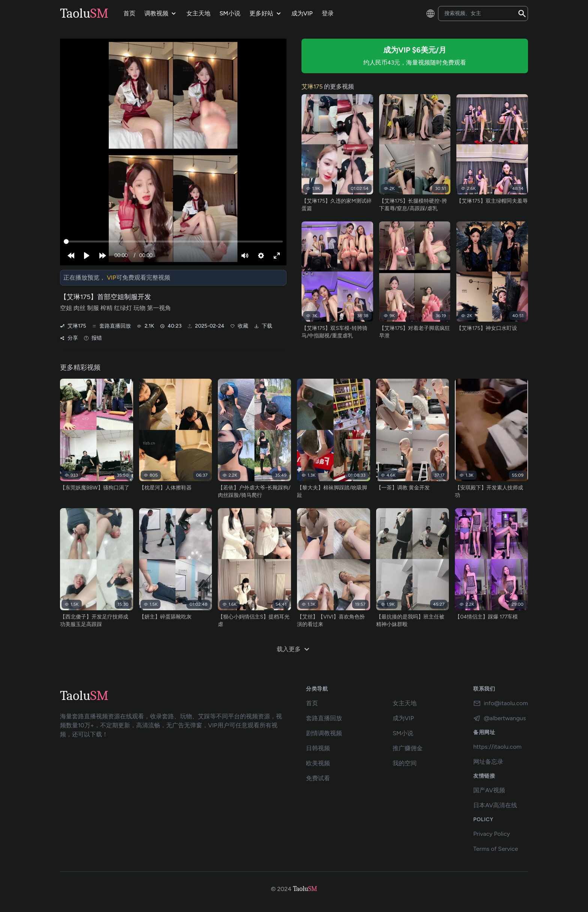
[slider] (173, 242)
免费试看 (318, 778)
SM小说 (403, 733)
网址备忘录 (488, 762)
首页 (312, 703)
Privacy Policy (492, 834)
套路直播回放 (111, 326)
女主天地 (405, 703)
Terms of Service (496, 849)
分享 (69, 338)
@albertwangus (499, 718)
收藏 (239, 326)
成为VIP (403, 718)
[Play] (87, 256)
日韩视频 (318, 748)
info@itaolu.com (501, 703)
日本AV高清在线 (495, 805)
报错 (93, 338)
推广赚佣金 (408, 748)
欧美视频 (318, 763)
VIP (112, 278)
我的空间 (405, 763)
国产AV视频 (489, 790)
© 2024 (281, 889)
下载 (263, 326)
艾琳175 (73, 326)
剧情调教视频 (324, 733)
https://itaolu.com (497, 747)
